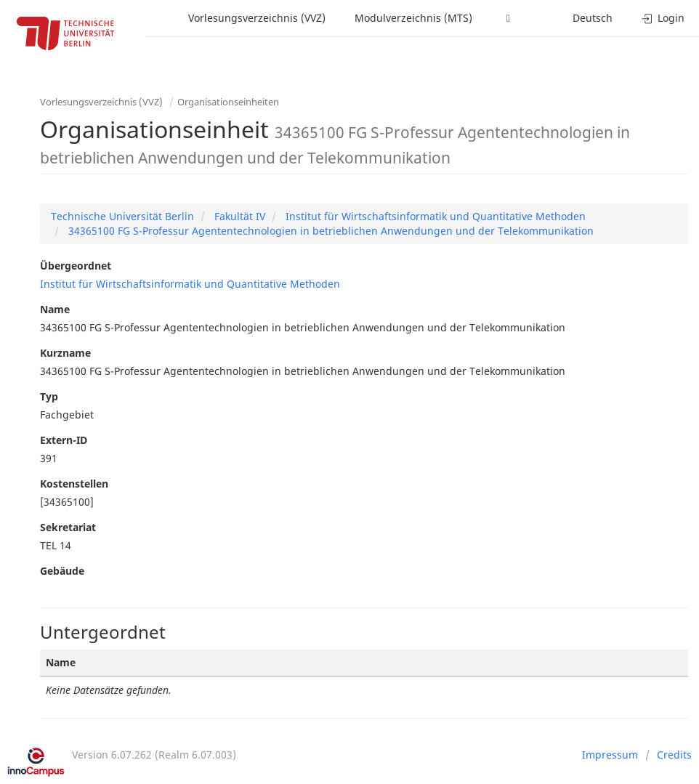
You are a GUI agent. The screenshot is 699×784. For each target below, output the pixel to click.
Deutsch (593, 18)
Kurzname (65, 353)
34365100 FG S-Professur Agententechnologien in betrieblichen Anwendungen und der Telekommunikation (330, 231)
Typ (49, 396)
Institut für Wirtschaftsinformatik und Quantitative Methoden (434, 216)
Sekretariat (68, 527)
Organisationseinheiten (228, 102)
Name (55, 309)
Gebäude (62, 571)
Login (663, 18)
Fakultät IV (238, 216)
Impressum (610, 755)
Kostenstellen (74, 484)
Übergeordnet (76, 266)
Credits (674, 755)
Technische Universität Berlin (122, 216)
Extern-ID (64, 440)
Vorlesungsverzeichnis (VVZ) (257, 18)
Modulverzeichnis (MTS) (413, 18)
